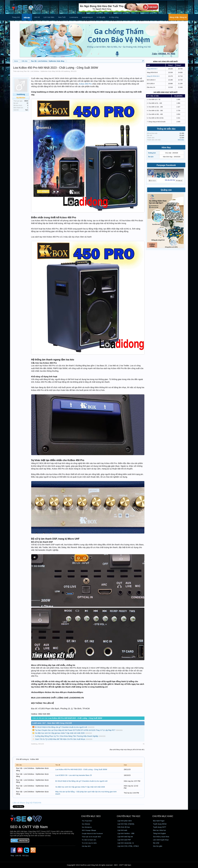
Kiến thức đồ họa (124, 827)
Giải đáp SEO (86, 846)
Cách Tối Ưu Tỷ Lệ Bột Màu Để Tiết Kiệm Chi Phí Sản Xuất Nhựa (60, 739)
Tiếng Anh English (159, 833)
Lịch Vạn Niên (49, 17)
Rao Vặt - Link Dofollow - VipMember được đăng (40, 71)
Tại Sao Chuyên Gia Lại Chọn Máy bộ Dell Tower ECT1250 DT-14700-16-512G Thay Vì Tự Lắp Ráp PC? (75, 730)
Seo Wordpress (87, 827)
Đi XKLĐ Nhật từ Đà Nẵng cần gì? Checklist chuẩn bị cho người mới (61, 727)
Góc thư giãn (158, 846)
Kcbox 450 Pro (85, 84)
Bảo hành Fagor (159, 821)
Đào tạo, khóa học (160, 830)
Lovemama (74, 17)
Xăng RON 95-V (152, 69)
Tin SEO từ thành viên (89, 840)
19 (27, 103)
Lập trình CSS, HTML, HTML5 (128, 846)
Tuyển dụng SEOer (160, 824)
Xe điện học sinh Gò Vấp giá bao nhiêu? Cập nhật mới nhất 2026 (60, 733)
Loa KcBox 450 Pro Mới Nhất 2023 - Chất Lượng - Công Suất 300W (81, 769)
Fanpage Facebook (166, 165)
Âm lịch (151, 157)
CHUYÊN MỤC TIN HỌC (129, 816)
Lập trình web (122, 830)
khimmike (181, 140)
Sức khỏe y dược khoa (161, 837)
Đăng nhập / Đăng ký (178, 17)
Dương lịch (152, 153)
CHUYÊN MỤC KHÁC (163, 816)
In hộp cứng (114, 17)
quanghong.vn (87, 17)
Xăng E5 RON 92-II (153, 76)
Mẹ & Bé (156, 843)
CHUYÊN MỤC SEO (91, 816)
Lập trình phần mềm (125, 821)
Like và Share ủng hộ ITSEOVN (27, 803)
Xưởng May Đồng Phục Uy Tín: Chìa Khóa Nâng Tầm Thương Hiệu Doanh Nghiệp (67, 736)
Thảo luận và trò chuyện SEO (91, 837)
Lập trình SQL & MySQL (126, 824)
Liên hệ (37, 17)
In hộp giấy (101, 17)
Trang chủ (16, 17)
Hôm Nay (166, 147)
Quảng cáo (166, 190)
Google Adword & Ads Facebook (92, 833)
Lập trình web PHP (124, 840)
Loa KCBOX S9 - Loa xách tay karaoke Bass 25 (74, 775)
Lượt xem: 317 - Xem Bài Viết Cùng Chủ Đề (52, 723)
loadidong (67, 71)
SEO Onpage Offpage (89, 830)
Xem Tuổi (62, 17)
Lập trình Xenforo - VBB (126, 833)
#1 (144, 744)
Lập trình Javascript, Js (126, 843)
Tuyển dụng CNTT (160, 827)
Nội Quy (25, 856)
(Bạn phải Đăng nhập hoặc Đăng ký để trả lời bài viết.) (127, 750)
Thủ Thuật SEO (87, 821)
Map (12, 856)
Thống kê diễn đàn (166, 129)
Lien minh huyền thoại (161, 840)
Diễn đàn (27, 18)
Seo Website (86, 824)
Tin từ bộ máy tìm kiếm (89, 843)
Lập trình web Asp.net (125, 837)
